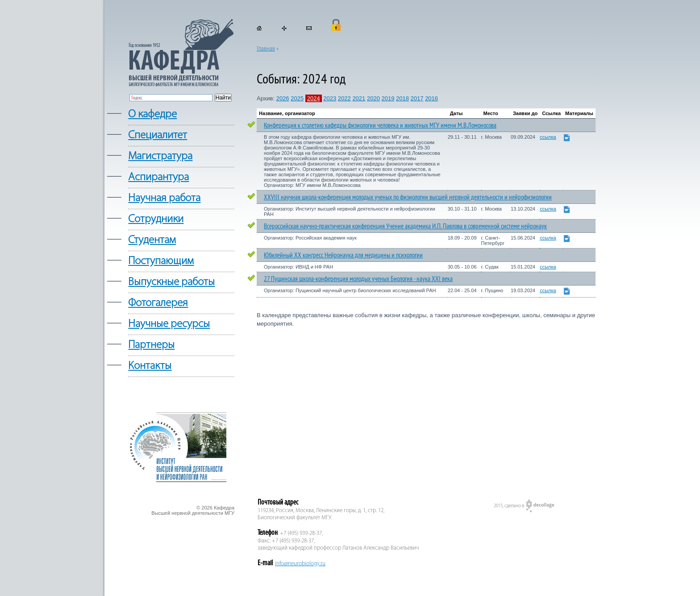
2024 (314, 98)
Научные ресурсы (169, 324)
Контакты (150, 366)
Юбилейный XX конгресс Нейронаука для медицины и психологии (343, 255)
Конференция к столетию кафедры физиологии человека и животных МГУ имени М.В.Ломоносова (380, 125)
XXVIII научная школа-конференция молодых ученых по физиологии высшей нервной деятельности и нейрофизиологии (408, 197)
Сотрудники (156, 219)
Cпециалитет (158, 135)
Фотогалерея (158, 303)
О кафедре (152, 114)
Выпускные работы (171, 282)
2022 (344, 98)
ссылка (548, 137)
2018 (402, 98)
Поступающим (161, 261)
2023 (330, 98)
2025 (297, 98)
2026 (283, 98)
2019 (388, 98)
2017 (417, 98)
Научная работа (164, 198)
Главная (266, 49)
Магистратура (160, 156)
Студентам (152, 240)
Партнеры (151, 345)
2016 (431, 98)
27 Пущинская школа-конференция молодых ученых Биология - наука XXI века (358, 279)
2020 (373, 98)
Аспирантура (158, 177)
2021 (359, 98)
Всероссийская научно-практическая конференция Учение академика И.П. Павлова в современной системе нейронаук (405, 226)
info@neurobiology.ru (300, 564)
